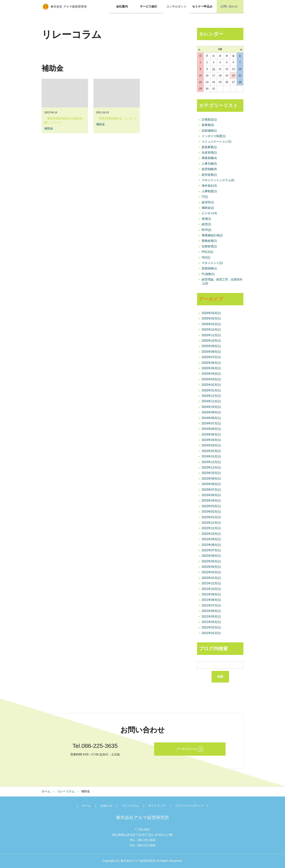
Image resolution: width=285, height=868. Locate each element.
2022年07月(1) (211, 550)
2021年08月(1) (211, 600)
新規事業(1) (209, 147)
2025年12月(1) (211, 330)
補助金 (49, 128)
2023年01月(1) (211, 517)
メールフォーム (186, 749)
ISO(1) (206, 257)
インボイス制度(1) (214, 136)
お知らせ (106, 806)
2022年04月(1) (211, 567)
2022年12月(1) (211, 523)
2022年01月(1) (211, 578)
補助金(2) (208, 208)
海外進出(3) (209, 186)
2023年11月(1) (211, 467)
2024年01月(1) (211, 456)
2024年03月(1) (211, 446)
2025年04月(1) (211, 374)
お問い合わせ (230, 6)
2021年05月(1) (211, 617)
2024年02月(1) (211, 451)
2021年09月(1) (211, 594)
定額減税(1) (209, 131)
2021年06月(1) (211, 611)
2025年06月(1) (211, 363)
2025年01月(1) (211, 390)
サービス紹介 (150, 6)
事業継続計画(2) (212, 235)
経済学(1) (208, 202)
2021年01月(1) (211, 633)
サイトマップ (157, 806)
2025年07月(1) (211, 357)
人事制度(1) (209, 191)
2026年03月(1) (211, 313)
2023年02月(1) (211, 512)
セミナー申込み (203, 6)
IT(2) (205, 197)
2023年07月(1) (211, 490)
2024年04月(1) (211, 440)
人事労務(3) (209, 164)
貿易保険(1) (209, 268)
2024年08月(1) (211, 418)
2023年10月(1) (211, 473)
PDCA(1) (208, 252)
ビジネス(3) (209, 213)
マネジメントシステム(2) (218, 180)
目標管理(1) (209, 246)
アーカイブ (211, 299)
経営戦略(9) (209, 169)
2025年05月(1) (211, 368)
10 (214, 69)
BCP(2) (206, 230)
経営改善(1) (209, 175)
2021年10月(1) (211, 589)
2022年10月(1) (211, 534)
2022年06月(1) (211, 556)
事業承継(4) (209, 158)
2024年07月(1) (211, 423)
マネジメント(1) (212, 263)
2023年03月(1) (211, 506)
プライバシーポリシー (190, 806)
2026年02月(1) (211, 319)
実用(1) (206, 219)
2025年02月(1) (211, 385)
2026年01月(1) (211, 324)
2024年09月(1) (211, 412)
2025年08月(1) (211, 352)
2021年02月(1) (211, 628)
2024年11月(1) (211, 401)
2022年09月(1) (211, 539)
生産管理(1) (209, 153)
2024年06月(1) (211, 429)
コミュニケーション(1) (217, 141)
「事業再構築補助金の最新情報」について (63, 120)
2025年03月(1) (211, 379)
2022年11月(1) (211, 528)
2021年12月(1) (211, 583)
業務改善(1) (209, 241)
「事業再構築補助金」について (117, 118)
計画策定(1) (209, 120)
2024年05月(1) (211, 434)
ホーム (46, 791)
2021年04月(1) (211, 622)
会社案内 (123, 6)
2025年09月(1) (211, 346)
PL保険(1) (208, 274)
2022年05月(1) (211, 561)
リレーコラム (66, 791)
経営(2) (206, 224)
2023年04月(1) (211, 501)
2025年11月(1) (211, 335)
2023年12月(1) (211, 462)
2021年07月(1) (211, 605)
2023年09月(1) (211, 479)
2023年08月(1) (211, 484)
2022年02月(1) (211, 572)
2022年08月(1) (211, 545)
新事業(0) (208, 125)
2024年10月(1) (211, 407)
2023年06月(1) (211, 495)
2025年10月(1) (211, 341)
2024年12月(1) (211, 396)
